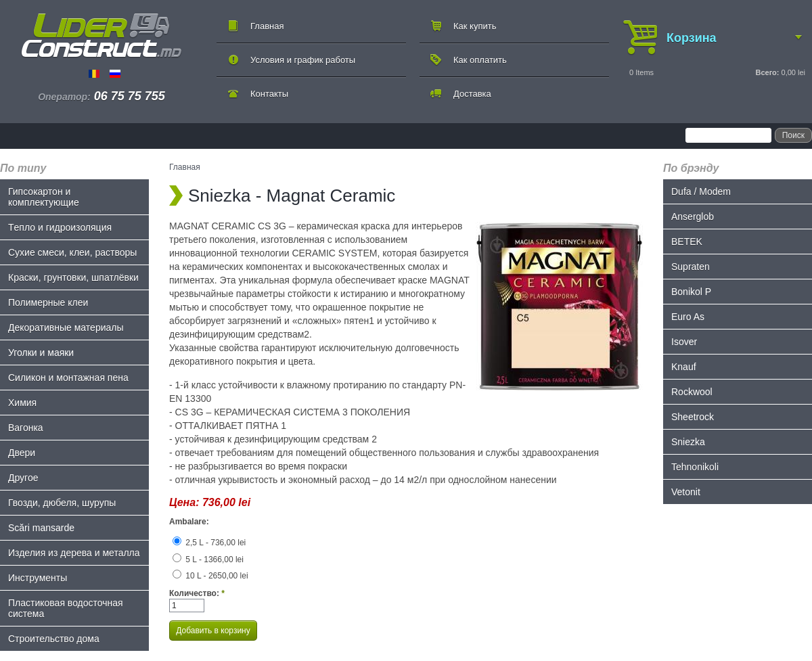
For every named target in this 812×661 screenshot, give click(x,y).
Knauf (684, 367)
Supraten (691, 267)
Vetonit (686, 492)
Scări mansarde (41, 528)
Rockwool (692, 392)
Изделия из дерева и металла (74, 553)
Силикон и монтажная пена (68, 378)
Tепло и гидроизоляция (60, 227)
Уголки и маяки (41, 352)
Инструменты (38, 578)
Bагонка (26, 428)
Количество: (197, 593)
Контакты (269, 94)
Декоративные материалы (66, 327)
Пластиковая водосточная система (66, 608)
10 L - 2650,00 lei (210, 576)
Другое (23, 478)
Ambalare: (189, 522)
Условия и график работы (303, 60)
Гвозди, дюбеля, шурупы (62, 503)
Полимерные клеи (48, 302)
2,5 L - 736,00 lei (209, 543)
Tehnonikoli (695, 467)
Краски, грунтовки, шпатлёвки (73, 277)
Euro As (688, 317)
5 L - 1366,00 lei (208, 560)
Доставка (472, 94)
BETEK (687, 242)
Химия (22, 403)
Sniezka (688, 442)
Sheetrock (693, 417)
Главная (267, 26)
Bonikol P (691, 292)
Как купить (475, 26)
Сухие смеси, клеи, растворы (72, 252)
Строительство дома (54, 639)
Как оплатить (480, 60)
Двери (22, 453)
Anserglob (693, 216)
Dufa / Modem (701, 191)
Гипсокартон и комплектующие (44, 197)
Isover (684, 342)
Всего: (767, 72)
